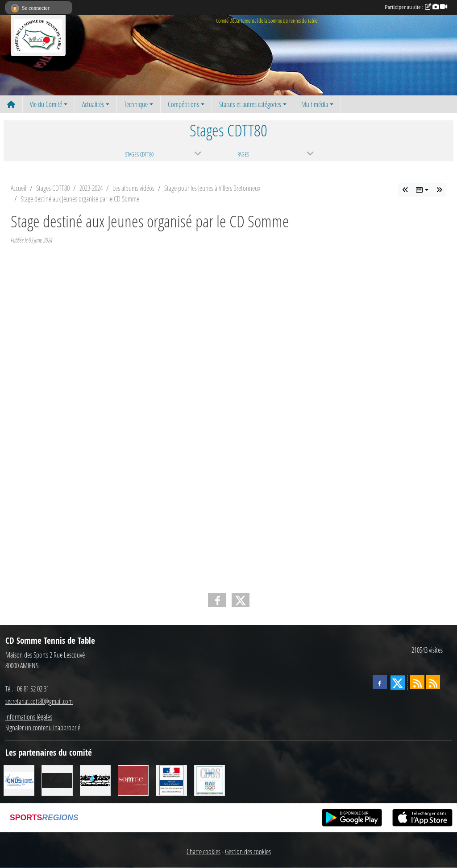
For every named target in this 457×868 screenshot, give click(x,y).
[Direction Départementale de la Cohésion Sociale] (171, 780)
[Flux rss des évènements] (433, 682)
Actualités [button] (93, 104)
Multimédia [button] (315, 104)
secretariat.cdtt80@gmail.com (39, 701)
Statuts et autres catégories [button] (250, 104)
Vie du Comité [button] (46, 104)
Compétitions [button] (183, 104)
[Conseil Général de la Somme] (133, 780)
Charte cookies (204, 851)
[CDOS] (210, 780)
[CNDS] (19, 780)
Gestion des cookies (248, 851)
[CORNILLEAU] (57, 780)
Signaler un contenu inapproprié (43, 727)
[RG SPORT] (95, 780)
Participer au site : (416, 7)
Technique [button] (136, 104)
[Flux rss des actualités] (417, 682)
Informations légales (29, 717)
